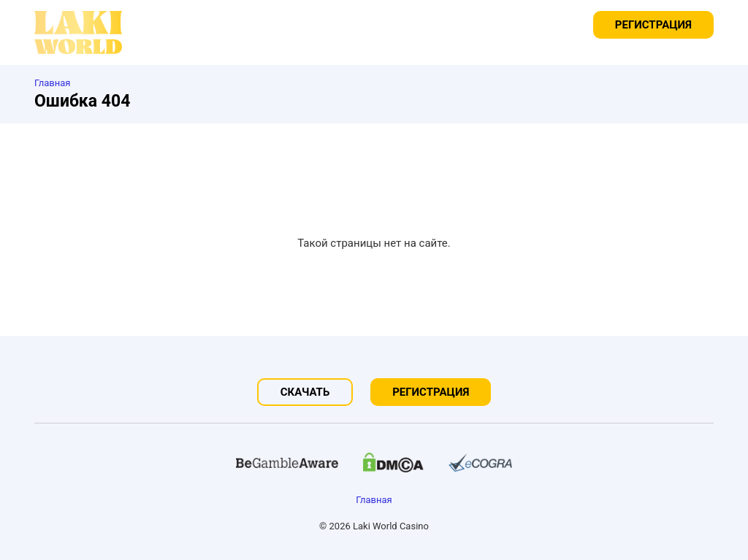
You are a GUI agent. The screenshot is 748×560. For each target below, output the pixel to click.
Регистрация (653, 25)
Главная (374, 500)
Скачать (305, 392)
